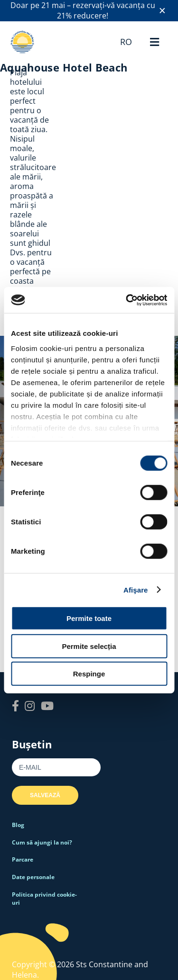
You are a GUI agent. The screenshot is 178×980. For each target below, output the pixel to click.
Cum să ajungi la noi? (42, 842)
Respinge (89, 674)
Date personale (33, 877)
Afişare (136, 589)
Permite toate (89, 618)
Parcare (23, 859)
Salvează (45, 795)
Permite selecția (89, 646)
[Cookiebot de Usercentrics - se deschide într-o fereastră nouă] (127, 300)
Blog (18, 825)
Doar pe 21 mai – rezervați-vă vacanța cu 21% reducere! (83, 10)
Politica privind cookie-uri (44, 899)
